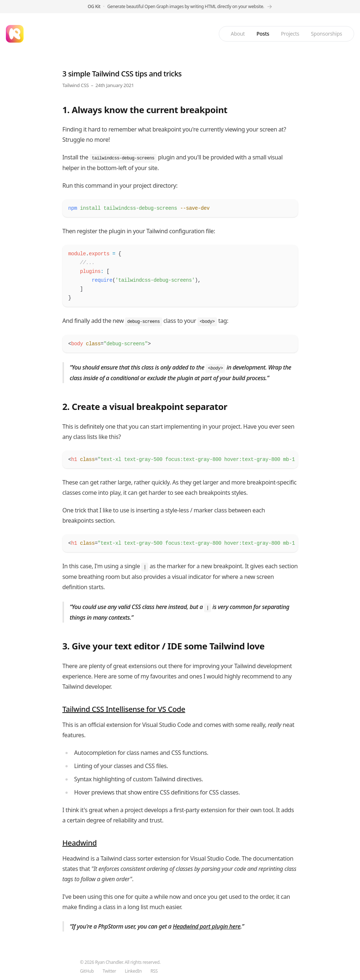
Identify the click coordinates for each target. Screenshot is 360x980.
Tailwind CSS (76, 85)
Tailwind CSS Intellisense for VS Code (124, 709)
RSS (154, 971)
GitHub (87, 971)
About (238, 34)
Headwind (80, 843)
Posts (263, 34)
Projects (290, 34)
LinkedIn (133, 971)
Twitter (109, 971)
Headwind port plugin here (207, 926)
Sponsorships (327, 34)
